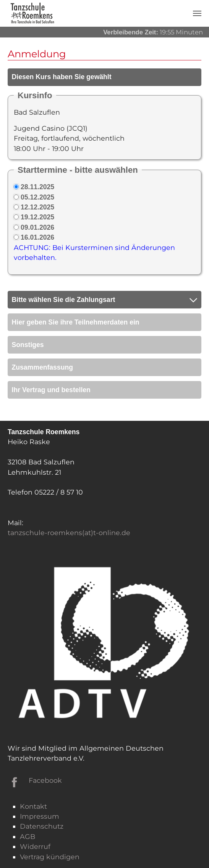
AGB (28, 836)
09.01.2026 (37, 227)
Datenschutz (42, 826)
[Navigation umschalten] (197, 13)
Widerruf (35, 846)
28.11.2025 (37, 187)
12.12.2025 (37, 207)
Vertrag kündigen (50, 857)
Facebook (45, 780)
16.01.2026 (37, 237)
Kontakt (33, 806)
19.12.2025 (37, 217)
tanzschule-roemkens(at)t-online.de (69, 533)
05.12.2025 (37, 197)
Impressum (40, 816)
